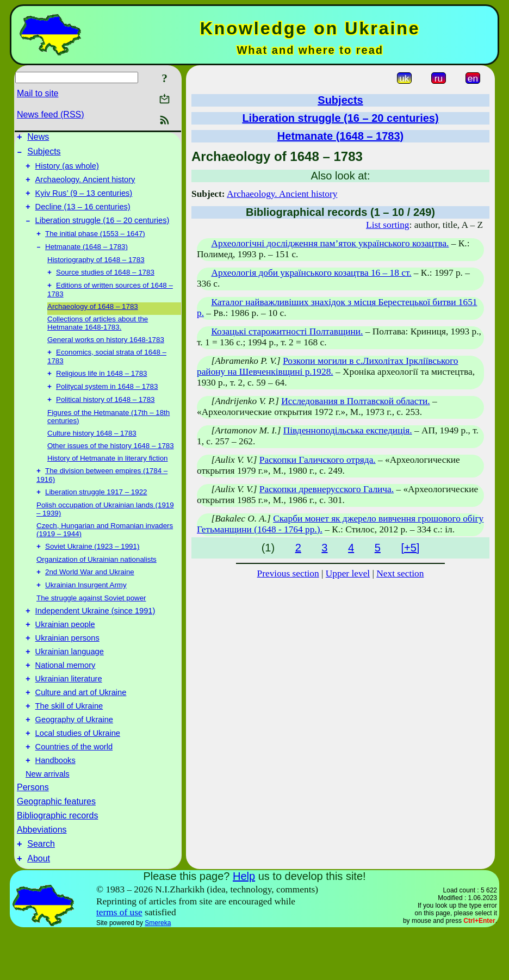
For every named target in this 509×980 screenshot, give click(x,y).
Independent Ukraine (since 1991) (95, 638)
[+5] (410, 548)
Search (41, 891)
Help (244, 925)
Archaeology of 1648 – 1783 (93, 322)
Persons (33, 832)
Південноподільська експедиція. (348, 430)
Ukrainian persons (67, 668)
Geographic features (56, 846)
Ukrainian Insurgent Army (86, 610)
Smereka (158, 971)
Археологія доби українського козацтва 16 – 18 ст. (311, 273)
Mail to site (38, 93)
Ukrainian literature (69, 714)
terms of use (119, 961)
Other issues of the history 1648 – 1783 (111, 466)
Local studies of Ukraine (78, 775)
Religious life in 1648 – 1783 (101, 391)
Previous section (288, 573)
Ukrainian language (70, 684)
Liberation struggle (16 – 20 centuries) (103, 232)
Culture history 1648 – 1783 (92, 453)
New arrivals (48, 819)
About (39, 907)
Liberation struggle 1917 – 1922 (96, 514)
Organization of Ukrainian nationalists (97, 583)
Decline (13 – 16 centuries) (83, 216)
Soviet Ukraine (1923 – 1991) (92, 570)
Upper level (348, 573)
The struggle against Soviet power (91, 624)
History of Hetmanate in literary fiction (107, 478)
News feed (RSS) (51, 114)
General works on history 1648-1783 (106, 355)
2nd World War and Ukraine (90, 596)
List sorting (387, 225)
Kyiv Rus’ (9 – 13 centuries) (84, 201)
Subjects (44, 155)
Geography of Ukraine (74, 760)
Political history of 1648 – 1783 (105, 420)
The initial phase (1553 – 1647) (95, 246)
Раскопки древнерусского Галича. (327, 489)
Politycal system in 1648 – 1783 (107, 405)
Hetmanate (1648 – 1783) (86, 260)
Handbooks (55, 805)
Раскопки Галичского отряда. (318, 460)
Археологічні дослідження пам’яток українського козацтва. (330, 243)
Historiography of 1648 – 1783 (96, 273)
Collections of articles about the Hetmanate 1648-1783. (98, 339)
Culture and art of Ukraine (81, 729)
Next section (400, 573)
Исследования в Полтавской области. (355, 401)
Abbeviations (42, 875)
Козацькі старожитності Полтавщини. (287, 331)
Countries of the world (74, 790)
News (38, 138)
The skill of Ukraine (69, 745)
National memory (66, 699)
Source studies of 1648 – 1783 (105, 287)
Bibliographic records (57, 861)
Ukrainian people (65, 653)
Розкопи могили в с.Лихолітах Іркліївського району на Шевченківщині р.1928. (327, 366)
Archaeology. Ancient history (85, 186)
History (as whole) (67, 171)
